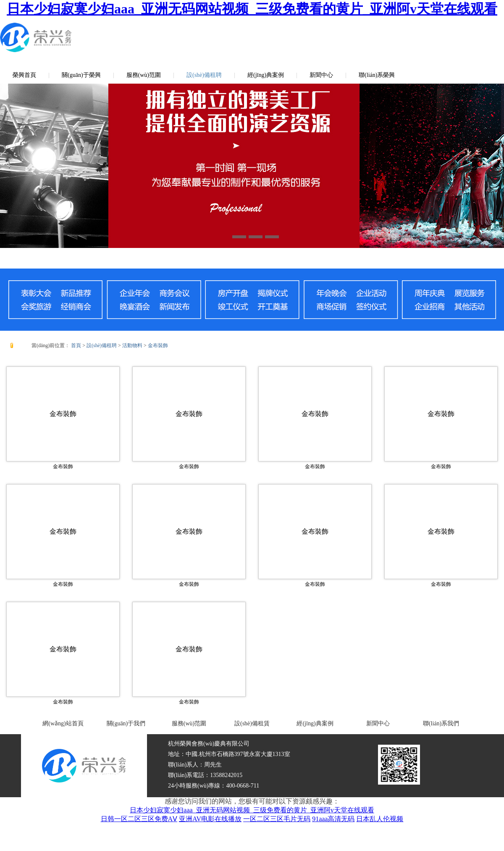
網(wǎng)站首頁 (63, 723)
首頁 (76, 345)
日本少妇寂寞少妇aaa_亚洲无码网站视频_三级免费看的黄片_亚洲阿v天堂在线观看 (252, 9)
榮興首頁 (24, 75)
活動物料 (132, 345)
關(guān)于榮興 (81, 75)
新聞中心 (321, 75)
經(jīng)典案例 (266, 75)
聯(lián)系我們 (441, 723)
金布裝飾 (158, 345)
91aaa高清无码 (333, 819)
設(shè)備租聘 (204, 75)
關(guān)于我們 (126, 723)
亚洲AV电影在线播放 (210, 819)
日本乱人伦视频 (380, 819)
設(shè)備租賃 (252, 723)
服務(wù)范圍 (144, 75)
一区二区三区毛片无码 (277, 819)
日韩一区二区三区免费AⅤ (139, 819)
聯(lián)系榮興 (377, 75)
